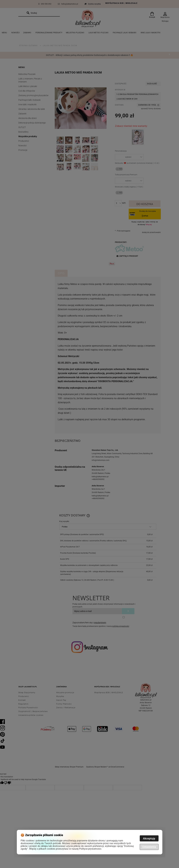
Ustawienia (149, 847)
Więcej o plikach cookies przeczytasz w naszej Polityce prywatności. (65, 849)
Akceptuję (149, 838)
